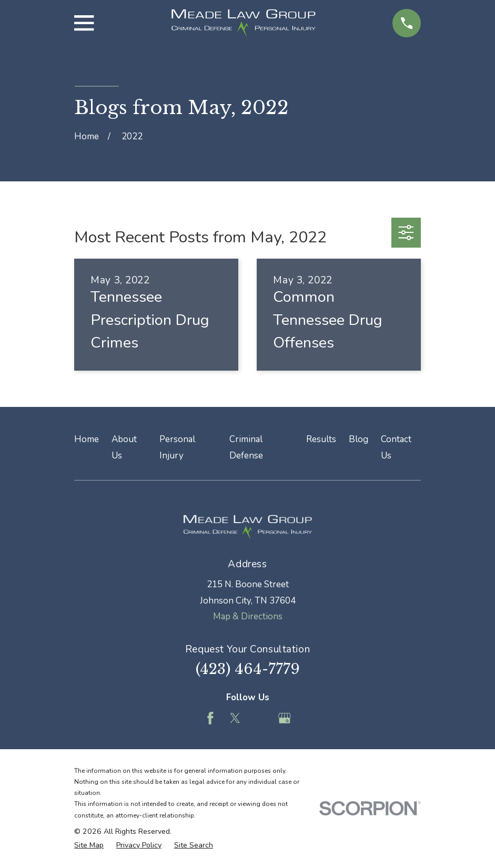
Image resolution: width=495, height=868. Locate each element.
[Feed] (260, 718)
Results (321, 439)
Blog (358, 439)
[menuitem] (89, 845)
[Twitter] (235, 718)
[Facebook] (210, 718)
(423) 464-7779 (248, 669)
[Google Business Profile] (285, 718)
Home (87, 439)
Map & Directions (248, 616)
